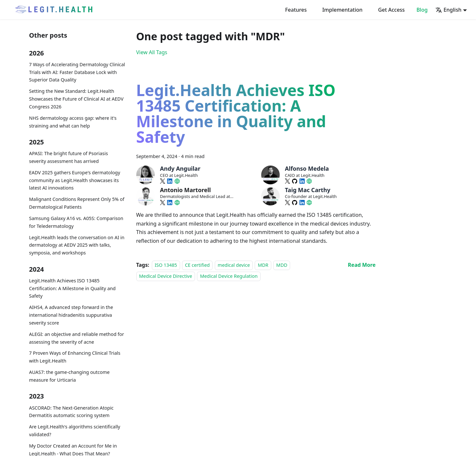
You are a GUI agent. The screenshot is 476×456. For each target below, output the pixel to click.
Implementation (342, 10)
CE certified (197, 265)
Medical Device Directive (166, 276)
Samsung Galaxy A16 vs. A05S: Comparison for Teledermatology (76, 222)
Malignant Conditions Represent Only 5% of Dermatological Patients (77, 203)
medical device (234, 265)
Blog (422, 10)
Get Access (391, 10)
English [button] (448, 10)
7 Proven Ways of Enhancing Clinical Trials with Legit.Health (75, 357)
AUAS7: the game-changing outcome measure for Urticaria (69, 376)
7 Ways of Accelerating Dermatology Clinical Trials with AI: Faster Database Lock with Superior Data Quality (77, 72)
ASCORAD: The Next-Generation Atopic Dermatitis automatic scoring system (72, 412)
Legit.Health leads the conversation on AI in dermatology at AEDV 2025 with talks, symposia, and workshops (77, 245)
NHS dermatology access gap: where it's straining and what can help (73, 122)
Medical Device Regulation (229, 276)
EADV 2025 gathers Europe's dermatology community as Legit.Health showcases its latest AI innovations (75, 180)
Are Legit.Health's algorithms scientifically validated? (75, 431)
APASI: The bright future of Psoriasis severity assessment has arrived (69, 157)
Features (296, 10)
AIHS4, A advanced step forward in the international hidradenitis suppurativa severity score (71, 315)
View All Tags (152, 52)
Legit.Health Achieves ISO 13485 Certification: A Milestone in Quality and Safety (73, 288)
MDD (282, 265)
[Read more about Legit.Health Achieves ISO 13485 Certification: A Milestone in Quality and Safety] (362, 265)
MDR (263, 265)
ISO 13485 (166, 265)
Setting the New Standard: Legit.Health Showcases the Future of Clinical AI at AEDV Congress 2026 (76, 99)
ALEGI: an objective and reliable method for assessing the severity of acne (77, 338)
